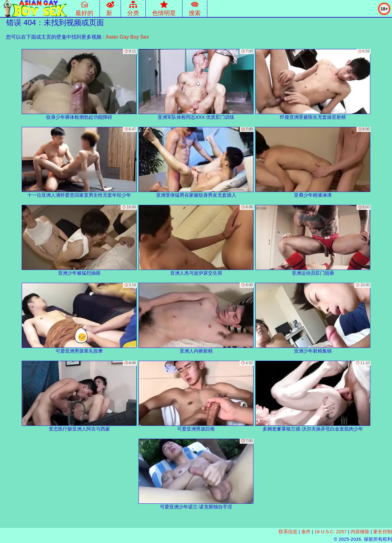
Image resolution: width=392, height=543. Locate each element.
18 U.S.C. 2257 (331, 532)
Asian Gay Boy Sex (127, 37)
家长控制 (383, 532)
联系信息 (288, 532)
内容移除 (360, 532)
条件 (306, 532)
